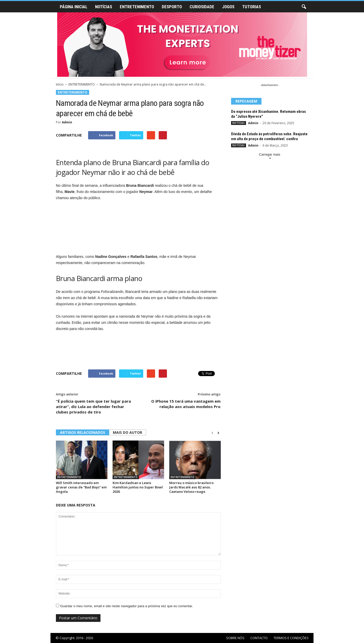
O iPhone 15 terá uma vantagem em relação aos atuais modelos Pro (186, 404)
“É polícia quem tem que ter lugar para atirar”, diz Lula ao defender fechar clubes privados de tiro (93, 407)
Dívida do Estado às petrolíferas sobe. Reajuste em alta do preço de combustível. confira (269, 136)
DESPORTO (172, 7)
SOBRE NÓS (235, 638)
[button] (304, 7)
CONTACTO (259, 638)
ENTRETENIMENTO (137, 7)
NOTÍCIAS (104, 7)
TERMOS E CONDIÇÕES (291, 638)
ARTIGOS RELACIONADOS (83, 432)
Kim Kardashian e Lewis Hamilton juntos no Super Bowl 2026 (138, 487)
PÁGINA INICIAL (74, 7)
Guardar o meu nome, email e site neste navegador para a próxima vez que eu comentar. (127, 606)
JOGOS (228, 7)
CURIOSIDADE (202, 7)
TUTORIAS (252, 7)
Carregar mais (269, 157)
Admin (67, 122)
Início (60, 84)
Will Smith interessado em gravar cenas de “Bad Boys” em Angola (81, 487)
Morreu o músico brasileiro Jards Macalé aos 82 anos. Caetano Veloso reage (191, 487)
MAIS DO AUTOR (128, 432)
